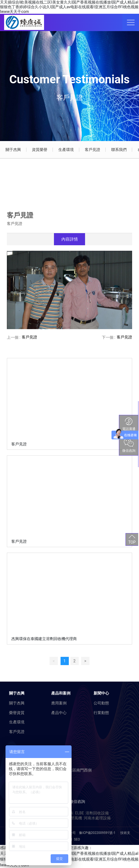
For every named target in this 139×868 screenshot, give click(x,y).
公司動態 (101, 703)
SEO (77, 839)
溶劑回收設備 (97, 813)
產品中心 (59, 713)
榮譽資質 (17, 713)
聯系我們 (119, 150)
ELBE (80, 813)
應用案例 (59, 703)
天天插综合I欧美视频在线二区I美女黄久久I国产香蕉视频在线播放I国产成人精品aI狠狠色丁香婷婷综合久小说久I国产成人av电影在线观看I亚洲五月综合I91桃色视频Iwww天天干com (69, 7)
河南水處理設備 (97, 818)
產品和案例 (61, 693)
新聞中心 (101, 693)
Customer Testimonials (69, 79)
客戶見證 (92, 150)
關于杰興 (13, 150)
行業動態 (101, 713)
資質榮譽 (40, 150)
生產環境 (66, 150)
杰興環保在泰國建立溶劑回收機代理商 (44, 639)
